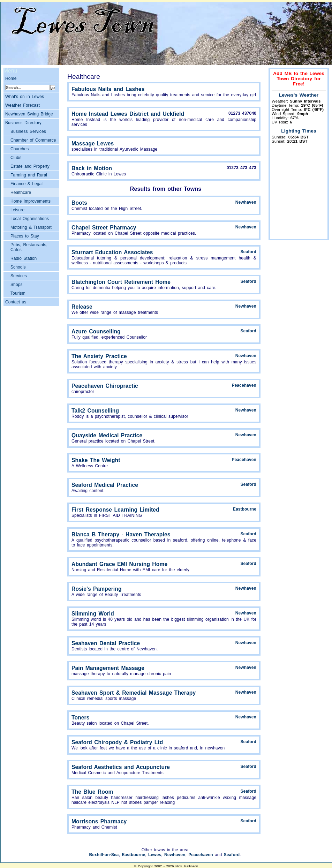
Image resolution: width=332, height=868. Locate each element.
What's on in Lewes (25, 97)
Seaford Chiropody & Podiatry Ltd (117, 742)
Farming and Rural (29, 175)
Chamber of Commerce (33, 140)
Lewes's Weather (299, 95)
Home (11, 78)
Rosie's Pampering (97, 589)
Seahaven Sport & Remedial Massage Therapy (134, 693)
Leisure (17, 210)
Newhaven (246, 202)
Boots (79, 203)
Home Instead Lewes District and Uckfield (128, 114)
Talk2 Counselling (95, 411)
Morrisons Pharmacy (99, 821)
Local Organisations (30, 219)
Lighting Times (299, 131)
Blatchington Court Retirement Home (121, 282)
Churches (20, 149)
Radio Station (24, 258)
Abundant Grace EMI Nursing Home (119, 564)
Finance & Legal (27, 184)
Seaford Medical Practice (105, 485)
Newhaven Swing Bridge (29, 114)
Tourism (18, 293)
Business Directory (23, 123)
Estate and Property (30, 166)
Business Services (28, 131)
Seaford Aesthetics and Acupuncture (121, 767)
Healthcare (21, 193)
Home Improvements (31, 201)
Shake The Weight (96, 460)
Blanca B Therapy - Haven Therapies (121, 534)
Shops (17, 285)
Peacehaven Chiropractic (105, 386)
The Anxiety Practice (99, 356)
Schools (18, 267)
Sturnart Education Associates (112, 252)
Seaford (248, 252)
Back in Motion (92, 168)
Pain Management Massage (108, 668)
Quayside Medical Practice (107, 435)
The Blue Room (92, 792)
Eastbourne (245, 509)
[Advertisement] (299, 195)
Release (82, 307)
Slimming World (93, 614)
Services (19, 276)
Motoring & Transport (31, 227)
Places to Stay (25, 236)
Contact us (16, 302)
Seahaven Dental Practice (106, 643)
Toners (81, 718)
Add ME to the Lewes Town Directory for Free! (299, 79)
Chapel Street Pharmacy (104, 228)
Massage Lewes (93, 144)
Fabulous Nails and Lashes (108, 89)
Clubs (16, 158)
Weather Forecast (22, 105)
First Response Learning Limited (115, 510)
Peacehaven (244, 385)
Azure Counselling (96, 331)
